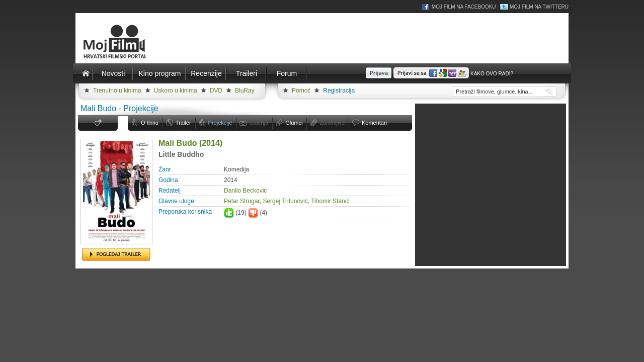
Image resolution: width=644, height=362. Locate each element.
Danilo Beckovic (245, 191)
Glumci (294, 123)
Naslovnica (86, 73)
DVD (216, 90)
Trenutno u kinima (117, 90)
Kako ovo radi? (492, 74)
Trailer (183, 123)
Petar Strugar (242, 201)
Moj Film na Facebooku (464, 7)
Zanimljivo (332, 123)
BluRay (245, 90)
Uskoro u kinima (176, 90)
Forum (287, 73)
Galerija (259, 123)
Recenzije (206, 73)
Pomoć (301, 90)
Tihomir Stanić (330, 201)
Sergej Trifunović (285, 201)
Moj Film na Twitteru (539, 7)
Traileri (247, 73)
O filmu (150, 123)
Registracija (339, 90)
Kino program (159, 73)
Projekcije (220, 123)
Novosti (113, 73)
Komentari (374, 123)
